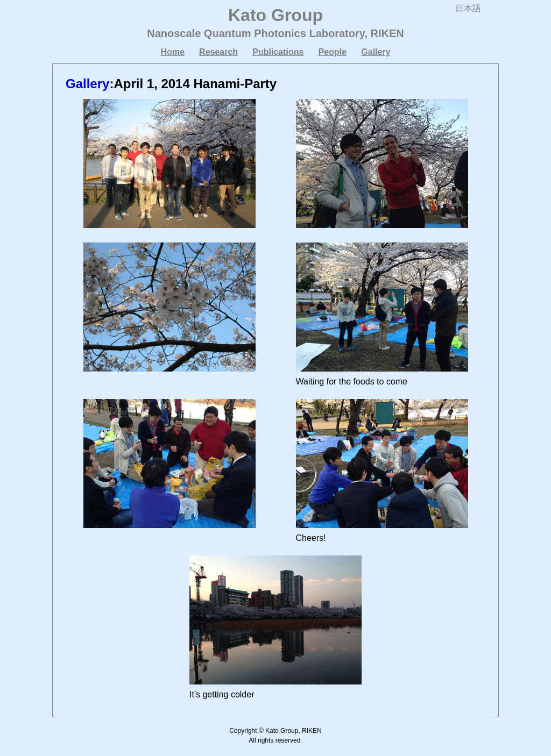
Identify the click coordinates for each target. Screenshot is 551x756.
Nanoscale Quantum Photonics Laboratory (256, 33)
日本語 (468, 8)
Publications (278, 52)
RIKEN (387, 33)
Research (218, 52)
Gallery (376, 52)
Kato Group (275, 15)
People (333, 52)
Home (172, 52)
